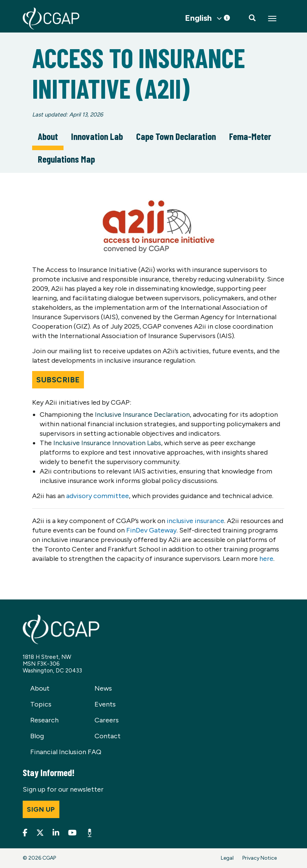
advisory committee (98, 496)
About (48, 136)
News (103, 688)
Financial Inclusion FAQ (66, 752)
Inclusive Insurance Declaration (142, 415)
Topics (41, 704)
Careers (107, 720)
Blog (37, 736)
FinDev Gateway (151, 530)
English (198, 18)
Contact (108, 736)
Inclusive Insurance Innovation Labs (107, 443)
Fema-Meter (250, 136)
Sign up (41, 809)
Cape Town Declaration (176, 136)
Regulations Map (66, 159)
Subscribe (58, 380)
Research (44, 720)
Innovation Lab (97, 136)
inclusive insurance (195, 521)
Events (105, 704)
